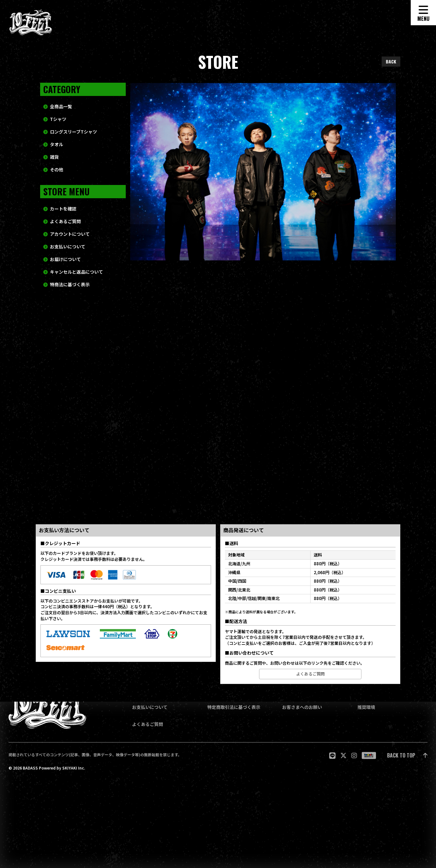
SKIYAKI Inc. (74, 768)
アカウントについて (70, 245)
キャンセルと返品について (76, 283)
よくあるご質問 (65, 232)
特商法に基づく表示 (70, 296)
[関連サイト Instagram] (354, 755)
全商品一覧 (61, 118)
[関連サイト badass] (369, 755)
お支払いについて (68, 258)
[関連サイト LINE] (332, 755)
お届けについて (65, 270)
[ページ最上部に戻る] (407, 755)
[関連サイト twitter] (343, 755)
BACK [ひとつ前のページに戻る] (391, 61)
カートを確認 (63, 220)
